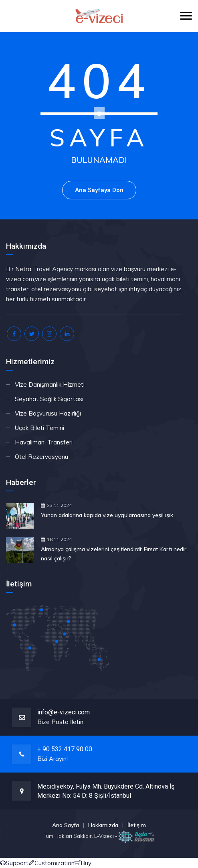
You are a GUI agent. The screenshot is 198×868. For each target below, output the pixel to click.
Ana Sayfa (66, 825)
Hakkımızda (103, 825)
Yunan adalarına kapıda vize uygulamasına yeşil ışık (107, 515)
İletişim (137, 825)
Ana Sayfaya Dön (99, 190)
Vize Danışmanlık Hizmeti (50, 384)
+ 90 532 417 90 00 (65, 749)
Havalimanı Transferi (44, 442)
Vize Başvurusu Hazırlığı (48, 413)
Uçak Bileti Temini (39, 428)
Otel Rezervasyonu (41, 457)
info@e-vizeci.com (64, 712)
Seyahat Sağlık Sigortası (49, 399)
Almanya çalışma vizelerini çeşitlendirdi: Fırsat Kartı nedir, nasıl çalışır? (114, 554)
